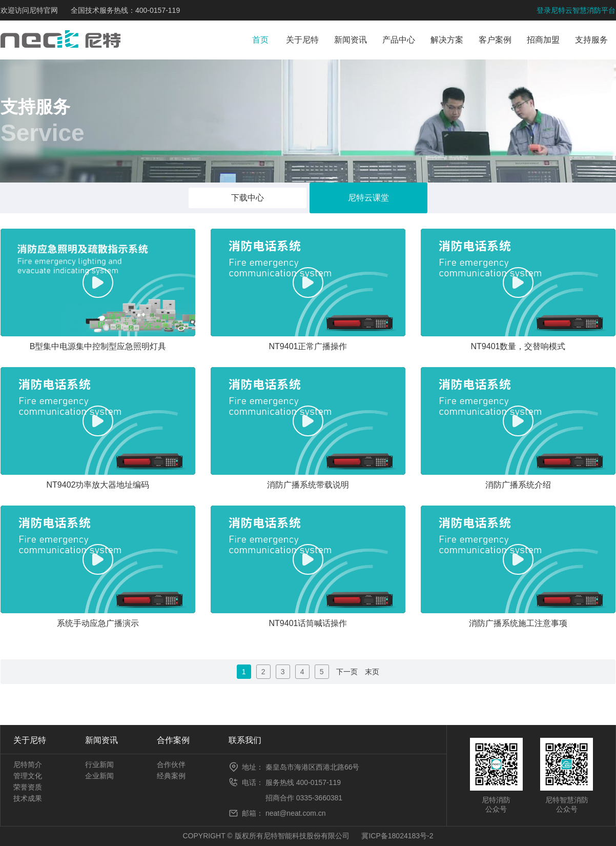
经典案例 (171, 776)
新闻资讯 (351, 40)
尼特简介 (28, 764)
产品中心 (399, 40)
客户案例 (495, 40)
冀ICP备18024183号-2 (397, 836)
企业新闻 (99, 776)
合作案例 (173, 740)
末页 (372, 672)
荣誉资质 (28, 787)
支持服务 (591, 40)
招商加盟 (543, 40)
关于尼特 (302, 40)
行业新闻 (99, 764)
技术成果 (28, 798)
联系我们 (245, 740)
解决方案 (447, 40)
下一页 (347, 672)
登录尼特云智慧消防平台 (576, 10)
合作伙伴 (171, 764)
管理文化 (28, 776)
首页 (260, 40)
